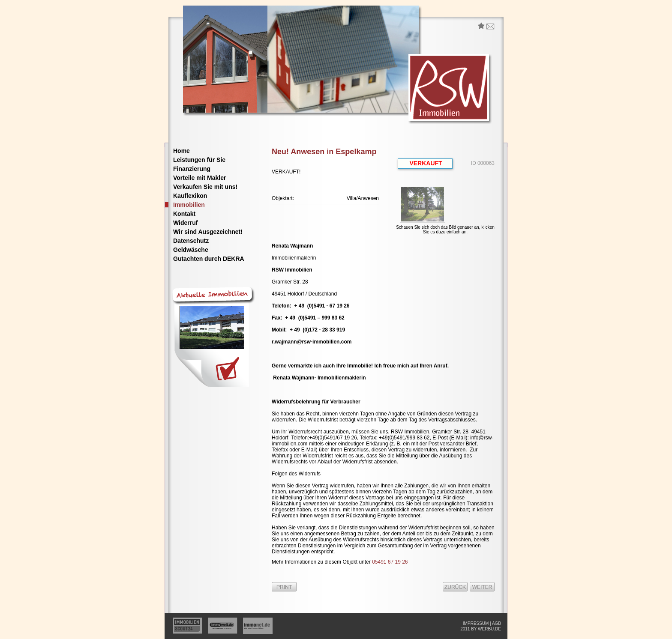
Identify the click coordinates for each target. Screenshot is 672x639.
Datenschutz (191, 241)
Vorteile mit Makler (199, 178)
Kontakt (184, 214)
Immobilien (189, 205)
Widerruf (185, 223)
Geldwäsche (191, 250)
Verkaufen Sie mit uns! (205, 187)
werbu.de (489, 629)
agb (496, 623)
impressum (476, 623)
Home (181, 151)
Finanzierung (192, 169)
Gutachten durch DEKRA (209, 259)
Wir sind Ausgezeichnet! (208, 232)
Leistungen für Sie (199, 160)
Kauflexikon (190, 196)
